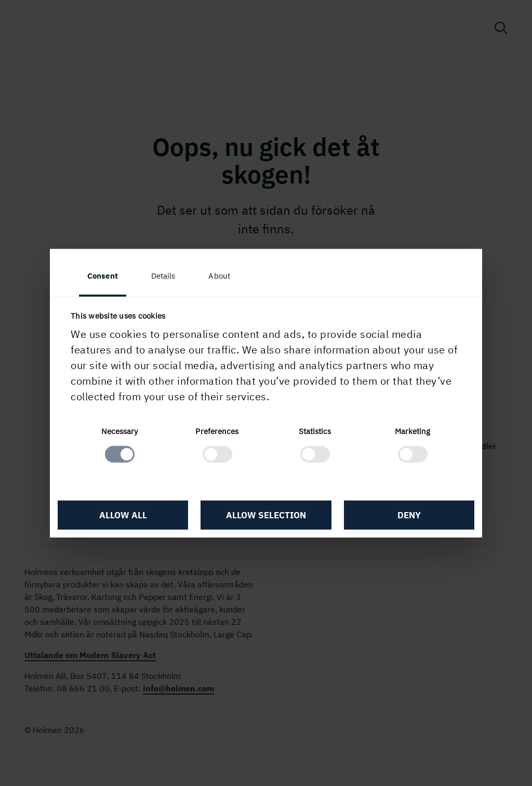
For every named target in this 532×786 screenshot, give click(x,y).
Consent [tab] (103, 276)
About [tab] (219, 276)
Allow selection (266, 515)
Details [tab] (163, 276)
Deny (409, 515)
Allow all (123, 515)
